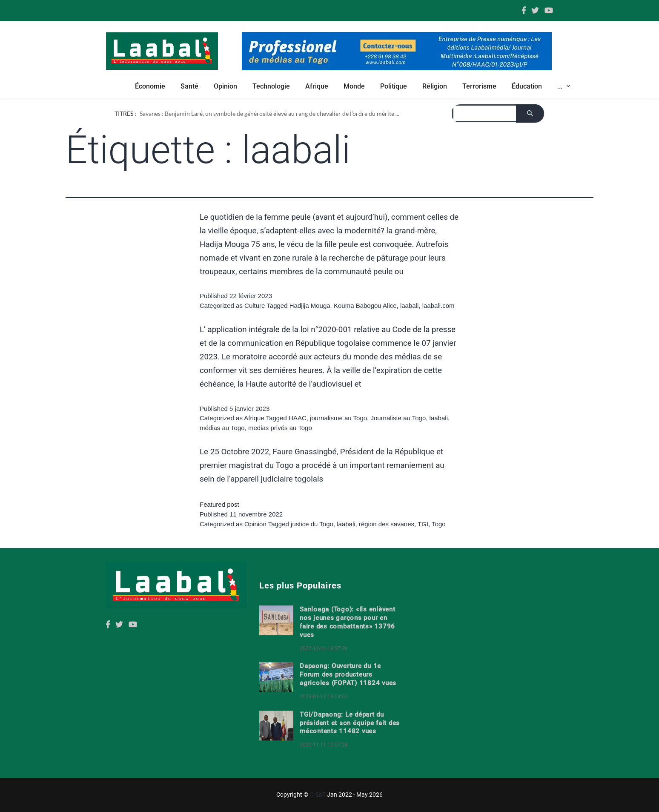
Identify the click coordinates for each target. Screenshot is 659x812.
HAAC (298, 418)
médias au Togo (222, 428)
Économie (150, 86)
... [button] (561, 86)
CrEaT (318, 795)
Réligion (435, 86)
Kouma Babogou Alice (365, 306)
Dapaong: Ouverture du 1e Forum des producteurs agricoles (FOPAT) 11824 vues (348, 674)
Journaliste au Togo (398, 418)
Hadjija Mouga (310, 306)
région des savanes (387, 524)
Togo (439, 524)
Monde (354, 86)
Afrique (317, 86)
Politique (394, 86)
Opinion (225, 86)
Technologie (271, 86)
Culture (255, 306)
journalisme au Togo (338, 418)
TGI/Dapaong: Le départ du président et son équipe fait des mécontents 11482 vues (350, 723)
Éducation (527, 86)
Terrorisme (479, 86)
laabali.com (438, 306)
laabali (409, 306)
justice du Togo (312, 524)
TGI (423, 524)
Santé (189, 86)
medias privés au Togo (280, 428)
